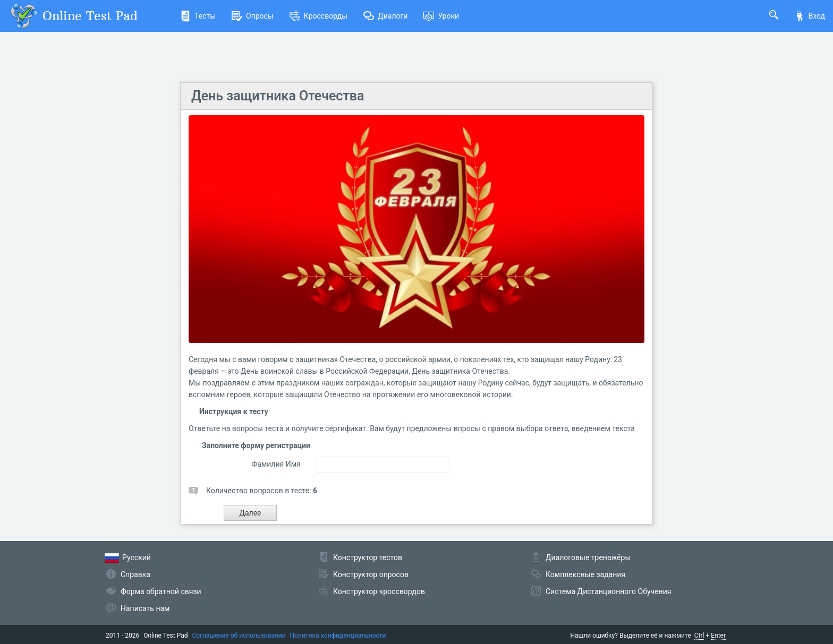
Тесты (198, 16)
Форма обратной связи (161, 591)
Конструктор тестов (368, 557)
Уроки (441, 16)
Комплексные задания (585, 574)
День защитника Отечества (278, 96)
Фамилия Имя (276, 464)
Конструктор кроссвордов (379, 591)
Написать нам (145, 608)
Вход (810, 16)
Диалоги (385, 16)
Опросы (253, 16)
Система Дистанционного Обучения (608, 591)
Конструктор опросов (371, 574)
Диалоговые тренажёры (588, 557)
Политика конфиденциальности (338, 636)
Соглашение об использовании (239, 636)
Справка (135, 574)
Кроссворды (318, 16)
